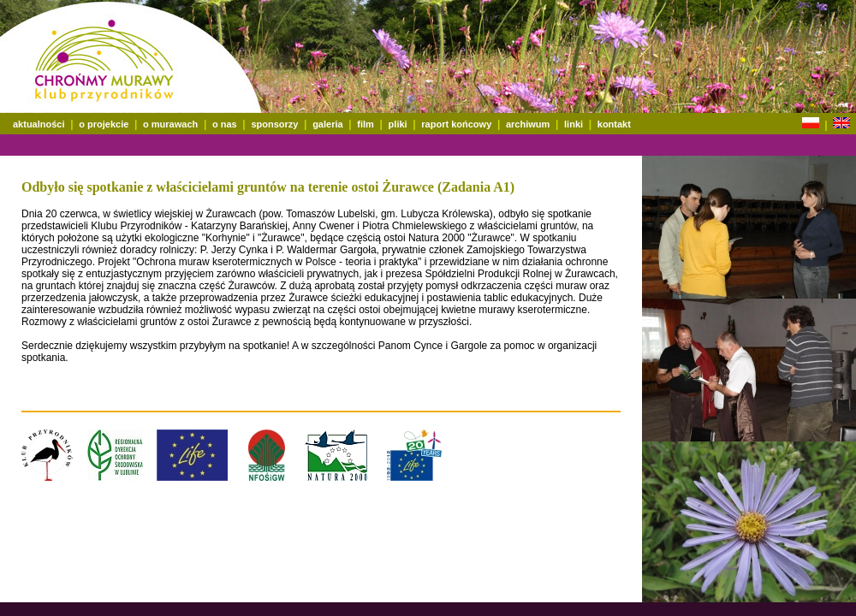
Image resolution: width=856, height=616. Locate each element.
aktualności (39, 124)
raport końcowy (456, 124)
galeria (327, 124)
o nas (225, 124)
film (366, 124)
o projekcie (104, 124)
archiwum (528, 124)
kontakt (614, 124)
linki (574, 124)
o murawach (170, 124)
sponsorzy (274, 124)
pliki (398, 124)
